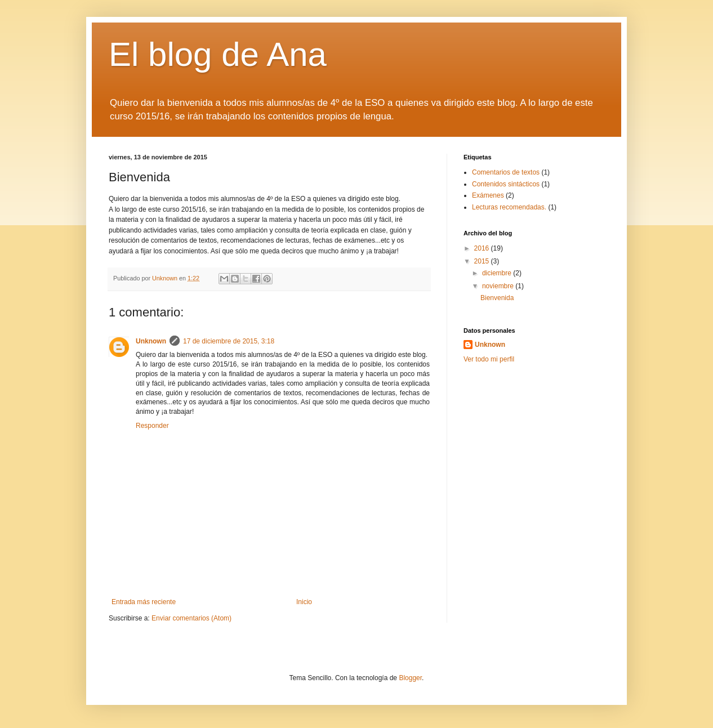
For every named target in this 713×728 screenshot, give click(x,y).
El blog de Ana (218, 54)
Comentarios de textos (506, 172)
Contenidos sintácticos (506, 184)
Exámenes (488, 195)
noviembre (499, 286)
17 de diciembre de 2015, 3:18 (229, 341)
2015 (483, 261)
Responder (152, 426)
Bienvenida (497, 298)
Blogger (410, 678)
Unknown (151, 341)
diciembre (498, 273)
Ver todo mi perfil (489, 359)
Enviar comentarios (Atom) (191, 618)
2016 (483, 248)
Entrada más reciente (144, 602)
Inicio (304, 602)
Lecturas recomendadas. (509, 207)
